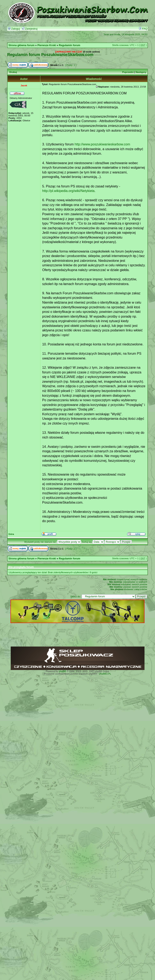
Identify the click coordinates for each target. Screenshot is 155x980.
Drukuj (13, 72)
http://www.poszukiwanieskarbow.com (103, 144)
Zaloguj (14, 29)
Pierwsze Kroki (47, 45)
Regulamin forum (70, 45)
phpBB (62, 671)
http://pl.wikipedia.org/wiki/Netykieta (68, 191)
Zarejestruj (30, 29)
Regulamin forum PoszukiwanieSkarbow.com (50, 55)
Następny (141, 72)
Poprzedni (128, 72)
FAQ (143, 29)
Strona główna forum (22, 45)
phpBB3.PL (105, 674)
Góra (11, 534)
